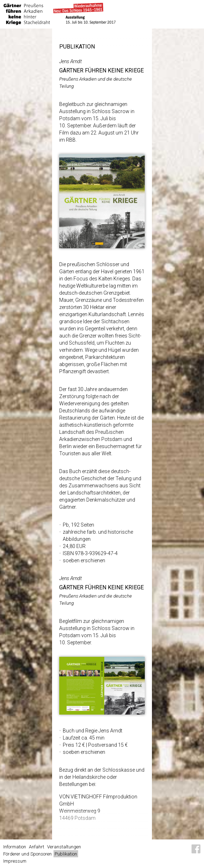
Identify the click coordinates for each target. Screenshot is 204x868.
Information (15, 847)
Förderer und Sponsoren (27, 854)
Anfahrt (37, 847)
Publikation (66, 854)
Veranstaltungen (64, 847)
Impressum (15, 861)
